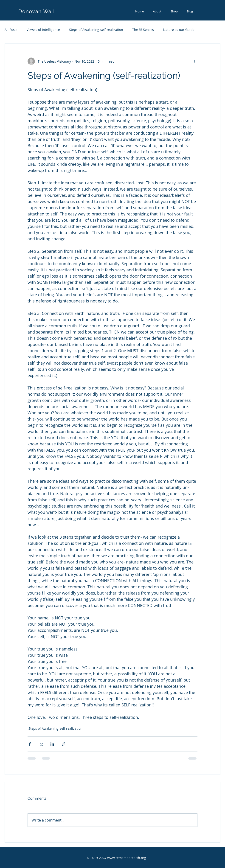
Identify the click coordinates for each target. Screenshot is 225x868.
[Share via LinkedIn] (52, 744)
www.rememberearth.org (127, 858)
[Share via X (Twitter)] (41, 744)
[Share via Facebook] (30, 744)
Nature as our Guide (179, 30)
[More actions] (195, 61)
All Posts (11, 30)
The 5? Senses (143, 30)
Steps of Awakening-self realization (96, 30)
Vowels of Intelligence (43, 30)
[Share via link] (63, 744)
